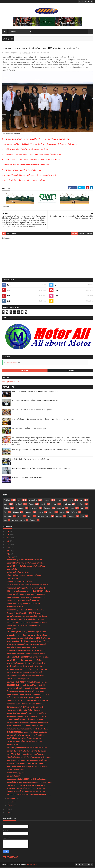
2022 (8, 545)
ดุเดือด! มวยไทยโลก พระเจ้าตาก (18, 573)
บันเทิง (6, 505)
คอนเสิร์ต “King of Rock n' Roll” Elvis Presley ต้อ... (25, 560)
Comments (70, 371)
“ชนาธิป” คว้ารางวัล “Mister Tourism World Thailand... (27, 786)
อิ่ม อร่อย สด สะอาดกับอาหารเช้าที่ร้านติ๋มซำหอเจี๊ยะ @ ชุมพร (32, 410)
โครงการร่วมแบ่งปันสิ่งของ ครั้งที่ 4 (20, 582)
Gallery (30, 517)
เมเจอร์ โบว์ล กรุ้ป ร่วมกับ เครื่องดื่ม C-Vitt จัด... (24, 601)
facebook (89, 234)
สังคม (71, 501)
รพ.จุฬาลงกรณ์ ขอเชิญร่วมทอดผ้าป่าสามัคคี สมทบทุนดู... (27, 689)
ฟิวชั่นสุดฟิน (12, 629)
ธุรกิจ (20, 501)
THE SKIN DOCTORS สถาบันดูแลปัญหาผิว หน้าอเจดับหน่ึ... (27, 733)
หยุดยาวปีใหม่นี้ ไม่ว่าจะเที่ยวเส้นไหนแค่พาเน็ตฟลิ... (25, 563)
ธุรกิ (5, 521)
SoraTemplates (13, 865)
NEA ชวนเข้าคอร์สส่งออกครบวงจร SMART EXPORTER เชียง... (28, 592)
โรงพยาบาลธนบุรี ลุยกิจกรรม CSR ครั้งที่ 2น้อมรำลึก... (26, 692)
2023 (8, 542)
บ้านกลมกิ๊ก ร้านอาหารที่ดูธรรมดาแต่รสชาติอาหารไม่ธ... (27, 635)
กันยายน (11, 806)
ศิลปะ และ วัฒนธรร (44, 517)
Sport (82, 509)
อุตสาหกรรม (34, 509)
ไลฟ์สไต (33, 521)
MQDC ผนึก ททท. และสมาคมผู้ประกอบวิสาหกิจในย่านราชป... (29, 695)
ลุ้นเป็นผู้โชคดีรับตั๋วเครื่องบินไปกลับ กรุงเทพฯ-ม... (25, 739)
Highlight (25, 371)
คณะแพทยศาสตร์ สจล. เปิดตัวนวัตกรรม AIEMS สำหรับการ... (28, 639)
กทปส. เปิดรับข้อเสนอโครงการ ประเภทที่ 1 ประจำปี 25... (27, 726)
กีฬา (82, 501)
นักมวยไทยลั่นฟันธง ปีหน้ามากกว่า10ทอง (21, 648)
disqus (82, 234)
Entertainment (20, 509)
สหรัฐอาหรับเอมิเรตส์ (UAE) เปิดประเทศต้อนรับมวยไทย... (27, 751)
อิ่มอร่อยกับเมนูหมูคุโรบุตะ (16, 773)
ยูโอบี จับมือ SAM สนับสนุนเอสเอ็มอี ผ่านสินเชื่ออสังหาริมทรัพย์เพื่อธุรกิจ (35, 401)
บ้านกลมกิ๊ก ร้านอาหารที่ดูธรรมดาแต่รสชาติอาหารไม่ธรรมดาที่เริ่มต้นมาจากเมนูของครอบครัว (43, 420)
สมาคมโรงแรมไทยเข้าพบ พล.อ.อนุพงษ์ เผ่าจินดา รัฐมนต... (28, 617)
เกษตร (54, 505)
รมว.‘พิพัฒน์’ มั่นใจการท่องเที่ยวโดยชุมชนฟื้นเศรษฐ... (26, 755)
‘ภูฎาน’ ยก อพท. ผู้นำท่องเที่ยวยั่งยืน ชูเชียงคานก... (25, 711)
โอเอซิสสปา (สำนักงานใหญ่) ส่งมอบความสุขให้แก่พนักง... (27, 632)
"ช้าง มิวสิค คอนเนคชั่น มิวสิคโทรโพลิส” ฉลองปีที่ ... (26, 742)
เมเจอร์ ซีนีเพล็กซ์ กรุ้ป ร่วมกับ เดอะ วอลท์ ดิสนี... (24, 661)
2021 (7, 548)
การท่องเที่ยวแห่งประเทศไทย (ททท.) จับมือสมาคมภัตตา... (27, 789)
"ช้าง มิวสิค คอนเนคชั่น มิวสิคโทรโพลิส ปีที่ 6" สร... (25, 704)
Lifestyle (43, 505)
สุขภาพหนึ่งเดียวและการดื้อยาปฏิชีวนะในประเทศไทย (26, 664)
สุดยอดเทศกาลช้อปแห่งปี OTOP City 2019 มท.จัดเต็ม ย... (27, 780)
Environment (71, 517)
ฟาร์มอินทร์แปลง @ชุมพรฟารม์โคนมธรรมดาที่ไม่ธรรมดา (31, 460)
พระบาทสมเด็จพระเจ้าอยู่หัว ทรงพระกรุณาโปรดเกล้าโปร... (28, 642)
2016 (7, 813)
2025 (8, 535)
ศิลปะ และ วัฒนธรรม (19, 521)
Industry (41, 513)
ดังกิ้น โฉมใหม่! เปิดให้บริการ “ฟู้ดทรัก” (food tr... (25, 698)
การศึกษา (81, 505)
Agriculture (59, 517)
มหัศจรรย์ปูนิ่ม (12, 570)
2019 (7, 555)
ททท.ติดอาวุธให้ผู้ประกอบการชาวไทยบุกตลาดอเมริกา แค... (28, 761)
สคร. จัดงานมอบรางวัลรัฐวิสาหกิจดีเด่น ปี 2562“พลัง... (26, 620)
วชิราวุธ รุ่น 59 (12, 579)
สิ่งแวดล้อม (61, 509)
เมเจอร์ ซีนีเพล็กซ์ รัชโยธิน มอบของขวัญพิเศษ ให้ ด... (26, 567)
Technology (29, 513)
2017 (7, 810)
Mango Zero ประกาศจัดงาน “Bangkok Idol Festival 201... (27, 764)
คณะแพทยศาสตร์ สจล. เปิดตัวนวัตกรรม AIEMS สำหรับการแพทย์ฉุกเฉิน (35, 392)
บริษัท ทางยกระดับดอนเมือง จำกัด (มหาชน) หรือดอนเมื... (27, 645)
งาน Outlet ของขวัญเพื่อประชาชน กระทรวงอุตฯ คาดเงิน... (28, 623)
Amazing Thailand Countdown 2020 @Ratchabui (25, 613)
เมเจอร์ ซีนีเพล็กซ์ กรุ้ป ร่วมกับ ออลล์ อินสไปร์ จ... (24, 604)
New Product (67, 505)
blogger (75, 234)
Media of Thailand (12, 363)
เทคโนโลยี (19, 505)
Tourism (32, 505)
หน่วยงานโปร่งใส (13, 745)
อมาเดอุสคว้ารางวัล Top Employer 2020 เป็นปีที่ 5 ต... (26, 736)
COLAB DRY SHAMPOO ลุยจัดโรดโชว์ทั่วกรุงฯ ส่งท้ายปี (26, 686)
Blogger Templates (32, 865)
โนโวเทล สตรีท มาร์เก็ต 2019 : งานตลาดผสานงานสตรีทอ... (28, 585)
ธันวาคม (11, 557)
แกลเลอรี (63, 513)
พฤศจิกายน (12, 799)
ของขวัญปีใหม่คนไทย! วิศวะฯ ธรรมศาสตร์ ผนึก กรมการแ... (28, 723)
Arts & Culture (8, 517)
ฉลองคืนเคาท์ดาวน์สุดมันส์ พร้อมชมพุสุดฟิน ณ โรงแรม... (27, 717)
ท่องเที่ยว (47, 501)
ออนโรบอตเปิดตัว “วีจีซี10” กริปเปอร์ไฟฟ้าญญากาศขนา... (28, 682)
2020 (8, 551)
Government (44, 53)
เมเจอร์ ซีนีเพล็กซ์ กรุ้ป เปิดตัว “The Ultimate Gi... (24, 626)
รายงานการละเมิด (11, 857)
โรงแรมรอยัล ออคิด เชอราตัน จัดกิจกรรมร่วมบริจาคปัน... (27, 588)
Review (51, 513)
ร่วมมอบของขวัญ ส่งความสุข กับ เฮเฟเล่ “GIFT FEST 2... (27, 595)
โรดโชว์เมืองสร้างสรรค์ (16, 770)
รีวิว (5, 513)
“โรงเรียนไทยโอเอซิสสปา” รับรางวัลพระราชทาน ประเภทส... (29, 758)
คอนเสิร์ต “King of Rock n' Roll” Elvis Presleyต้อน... (25, 610)
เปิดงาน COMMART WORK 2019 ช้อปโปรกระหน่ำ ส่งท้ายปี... (28, 657)
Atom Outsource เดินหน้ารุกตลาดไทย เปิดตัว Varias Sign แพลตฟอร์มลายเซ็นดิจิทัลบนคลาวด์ (41, 469)
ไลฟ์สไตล (74, 513)
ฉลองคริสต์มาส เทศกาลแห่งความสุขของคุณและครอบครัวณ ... (29, 783)
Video (82, 517)
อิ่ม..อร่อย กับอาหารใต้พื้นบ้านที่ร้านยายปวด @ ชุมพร (29, 429)
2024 (8, 538)
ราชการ (36, 53)
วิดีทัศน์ (20, 517)
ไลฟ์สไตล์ (7, 501)
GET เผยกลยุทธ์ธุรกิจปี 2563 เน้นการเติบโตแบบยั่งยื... (26, 707)
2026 (8, 532)
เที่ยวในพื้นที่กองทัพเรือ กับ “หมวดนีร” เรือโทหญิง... (25, 576)
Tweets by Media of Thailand (10, 382)
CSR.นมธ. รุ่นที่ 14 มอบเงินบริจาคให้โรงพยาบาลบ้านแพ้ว (27, 748)
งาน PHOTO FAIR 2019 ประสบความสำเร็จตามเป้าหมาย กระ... (29, 795)
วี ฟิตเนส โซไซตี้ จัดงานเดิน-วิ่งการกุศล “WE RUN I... (26, 720)
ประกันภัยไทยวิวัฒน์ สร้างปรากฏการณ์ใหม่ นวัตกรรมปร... (28, 767)
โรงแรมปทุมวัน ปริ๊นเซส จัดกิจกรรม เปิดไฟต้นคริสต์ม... (27, 792)
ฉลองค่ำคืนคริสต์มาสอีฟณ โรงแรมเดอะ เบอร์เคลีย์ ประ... (27, 714)
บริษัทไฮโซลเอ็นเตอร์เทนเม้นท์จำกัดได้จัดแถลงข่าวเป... (27, 654)
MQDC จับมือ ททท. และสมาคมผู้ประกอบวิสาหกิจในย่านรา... (28, 598)
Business (7, 509)
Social (72, 509)
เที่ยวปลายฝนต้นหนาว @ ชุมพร (18, 679)
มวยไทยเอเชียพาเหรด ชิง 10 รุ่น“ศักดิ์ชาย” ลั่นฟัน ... (25, 667)
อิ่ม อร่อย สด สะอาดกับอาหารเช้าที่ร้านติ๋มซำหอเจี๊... (25, 673)
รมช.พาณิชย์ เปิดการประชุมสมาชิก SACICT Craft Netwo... (28, 729)
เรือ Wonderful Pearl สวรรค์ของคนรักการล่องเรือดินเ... (27, 651)
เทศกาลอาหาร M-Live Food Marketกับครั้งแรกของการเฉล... (28, 701)
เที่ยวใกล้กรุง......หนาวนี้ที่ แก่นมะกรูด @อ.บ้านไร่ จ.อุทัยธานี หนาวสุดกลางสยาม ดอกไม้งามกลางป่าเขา (45, 450)
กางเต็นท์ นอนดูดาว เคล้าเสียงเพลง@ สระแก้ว (27, 478)
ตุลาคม (10, 802)
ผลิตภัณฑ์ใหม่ (33, 501)
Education (16, 513)
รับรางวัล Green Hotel (15, 607)
